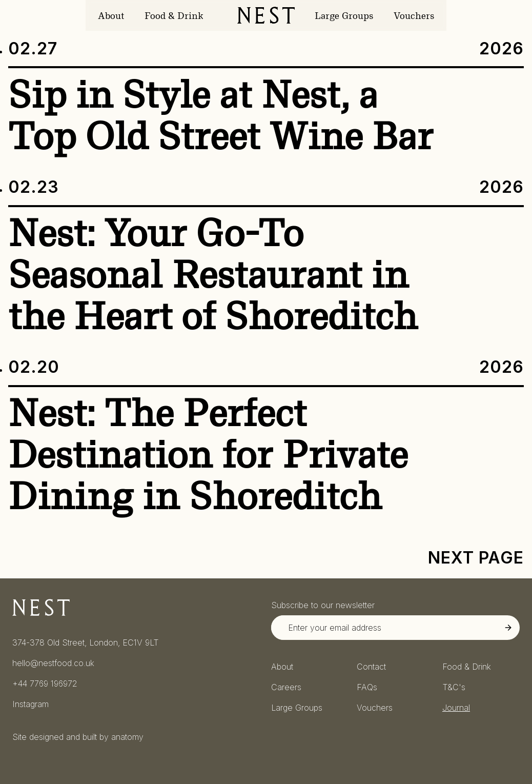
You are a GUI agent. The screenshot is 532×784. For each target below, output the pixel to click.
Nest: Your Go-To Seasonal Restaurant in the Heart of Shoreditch (213, 275)
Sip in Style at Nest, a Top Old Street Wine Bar (221, 115)
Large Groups (344, 16)
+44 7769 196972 (45, 684)
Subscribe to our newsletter (323, 605)
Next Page (476, 558)
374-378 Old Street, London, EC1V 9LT (86, 642)
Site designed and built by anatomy (78, 737)
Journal (456, 708)
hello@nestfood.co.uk (53, 663)
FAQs (367, 687)
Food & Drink (174, 16)
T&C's (454, 687)
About (111, 16)
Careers (286, 687)
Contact (371, 667)
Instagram (30, 704)
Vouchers (414, 16)
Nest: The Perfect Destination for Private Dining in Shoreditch (208, 455)
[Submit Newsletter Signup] (508, 628)
